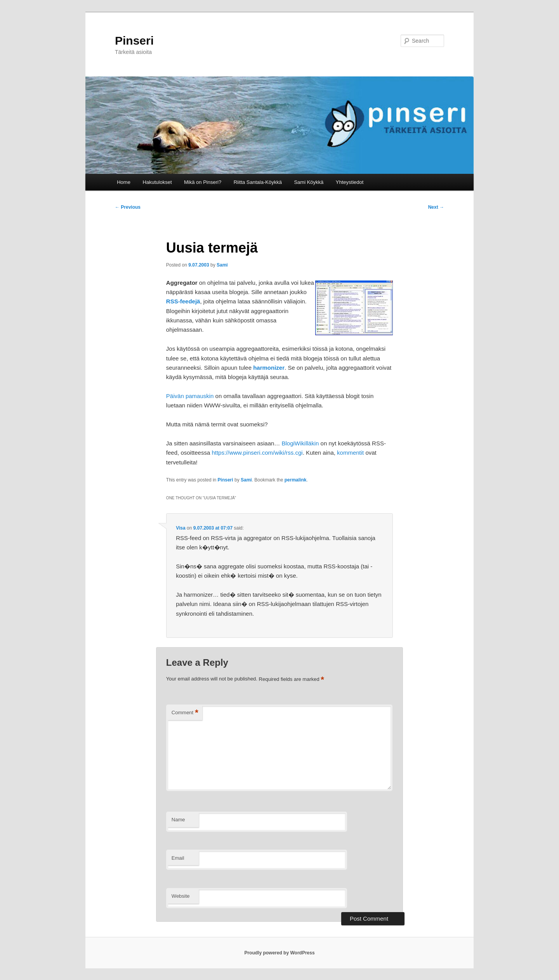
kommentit (350, 453)
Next (436, 207)
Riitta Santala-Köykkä (258, 182)
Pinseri (134, 41)
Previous (128, 207)
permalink (296, 480)
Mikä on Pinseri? (203, 182)
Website (181, 896)
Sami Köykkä (309, 182)
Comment (185, 713)
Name (178, 820)
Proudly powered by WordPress (279, 953)
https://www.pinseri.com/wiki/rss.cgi (257, 453)
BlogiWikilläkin (300, 443)
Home (124, 182)
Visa (181, 528)
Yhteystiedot (350, 182)
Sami (222, 265)
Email (178, 858)
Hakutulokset (157, 182)
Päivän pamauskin (190, 396)
